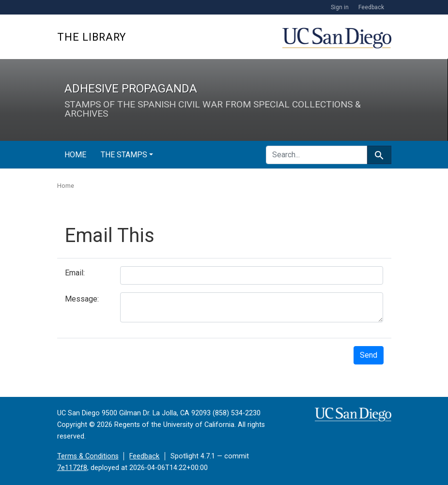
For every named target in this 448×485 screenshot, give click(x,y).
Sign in (340, 7)
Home (75, 155)
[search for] (317, 155)
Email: (75, 273)
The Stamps (124, 155)
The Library (92, 37)
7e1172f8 (72, 468)
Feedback (371, 7)
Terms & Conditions (88, 456)
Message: (82, 299)
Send (369, 355)
